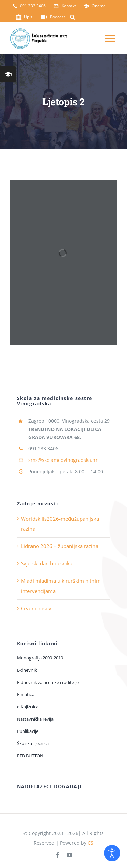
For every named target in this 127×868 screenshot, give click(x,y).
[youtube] (70, 855)
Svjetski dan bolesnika (47, 563)
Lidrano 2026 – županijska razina (60, 546)
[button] (73, 17)
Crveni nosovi (37, 608)
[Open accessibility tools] (112, 853)
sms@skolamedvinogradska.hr (63, 460)
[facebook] (58, 855)
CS (91, 843)
